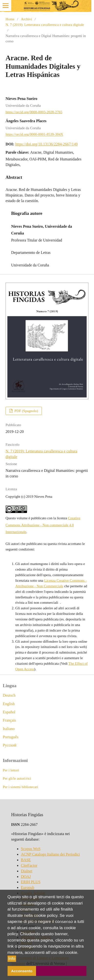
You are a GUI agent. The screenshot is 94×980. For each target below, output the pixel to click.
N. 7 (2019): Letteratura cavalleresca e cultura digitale (45, 25)
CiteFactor (29, 865)
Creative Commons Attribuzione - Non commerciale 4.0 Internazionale (43, 525)
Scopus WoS (31, 849)
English (9, 704)
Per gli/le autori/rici (17, 778)
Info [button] (12, 959)
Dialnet (27, 871)
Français (9, 720)
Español (9, 712)
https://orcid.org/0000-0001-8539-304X (34, 135)
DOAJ (26, 877)
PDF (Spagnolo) (26, 411)
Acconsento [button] (22, 971)
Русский (9, 745)
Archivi (26, 19)
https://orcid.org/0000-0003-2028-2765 (34, 112)
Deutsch (9, 695)
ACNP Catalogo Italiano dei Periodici (50, 854)
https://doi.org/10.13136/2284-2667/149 (46, 144)
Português (10, 737)
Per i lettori (11, 770)
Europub (28, 887)
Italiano (9, 729)
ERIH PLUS (31, 882)
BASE (26, 860)
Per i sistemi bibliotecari (20, 787)
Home (10, 19)
